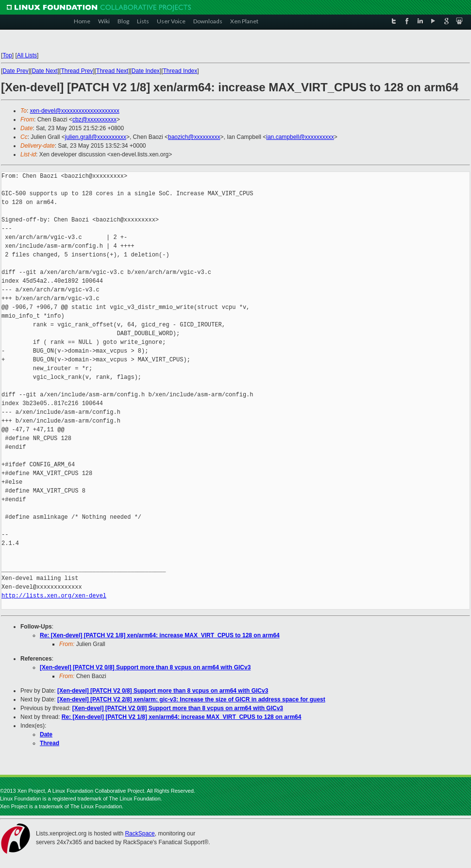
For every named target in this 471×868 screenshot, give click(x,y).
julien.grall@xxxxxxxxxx (96, 137)
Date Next (44, 71)
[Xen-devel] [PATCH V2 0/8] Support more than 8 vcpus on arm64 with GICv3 (145, 667)
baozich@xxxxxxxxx (194, 137)
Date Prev (15, 71)
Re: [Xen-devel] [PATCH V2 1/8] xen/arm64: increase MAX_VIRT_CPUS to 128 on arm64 (160, 635)
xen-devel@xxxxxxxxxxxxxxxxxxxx (75, 111)
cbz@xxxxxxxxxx (94, 119)
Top (7, 55)
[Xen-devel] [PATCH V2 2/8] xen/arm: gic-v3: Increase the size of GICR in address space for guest (191, 699)
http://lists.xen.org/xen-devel (54, 596)
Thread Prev (77, 71)
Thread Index (180, 71)
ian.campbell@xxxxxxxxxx (300, 137)
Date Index (146, 71)
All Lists (27, 55)
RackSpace (140, 834)
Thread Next (112, 71)
